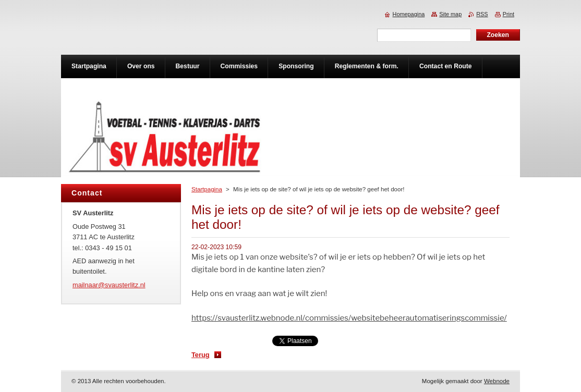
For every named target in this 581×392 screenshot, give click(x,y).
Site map (450, 14)
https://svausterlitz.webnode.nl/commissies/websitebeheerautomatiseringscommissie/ (349, 318)
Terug (201, 355)
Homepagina (409, 14)
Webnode (497, 381)
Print (509, 14)
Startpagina (207, 189)
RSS (482, 14)
